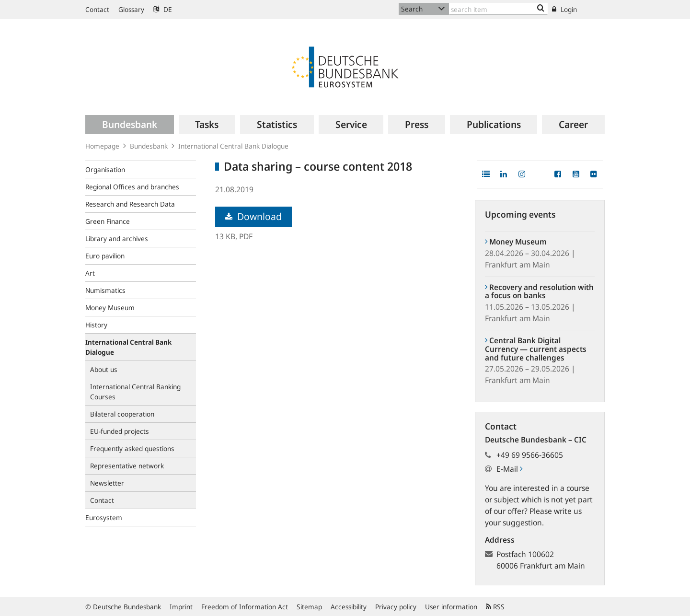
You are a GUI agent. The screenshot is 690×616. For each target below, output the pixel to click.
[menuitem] (130, 125)
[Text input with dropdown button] (498, 9)
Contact (97, 9)
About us (104, 369)
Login (564, 9)
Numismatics (105, 290)
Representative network (127, 466)
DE (163, 9)
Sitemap (309, 607)
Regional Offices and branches (132, 187)
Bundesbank (149, 146)
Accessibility (349, 607)
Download (253, 216)
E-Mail (509, 469)
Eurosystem (104, 517)
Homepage (102, 146)
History (96, 325)
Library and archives (117, 238)
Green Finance (108, 221)
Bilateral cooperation (122, 414)
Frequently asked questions (132, 448)
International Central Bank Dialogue (233, 146)
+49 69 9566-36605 (530, 455)
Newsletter (107, 483)
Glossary (131, 9)
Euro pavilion (105, 256)
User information (451, 607)
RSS (495, 607)
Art (90, 273)
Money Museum (110, 308)
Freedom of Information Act (245, 607)
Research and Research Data (130, 204)
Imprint (181, 607)
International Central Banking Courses (135, 392)
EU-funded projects (120, 431)
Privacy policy (396, 607)
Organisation (105, 169)
